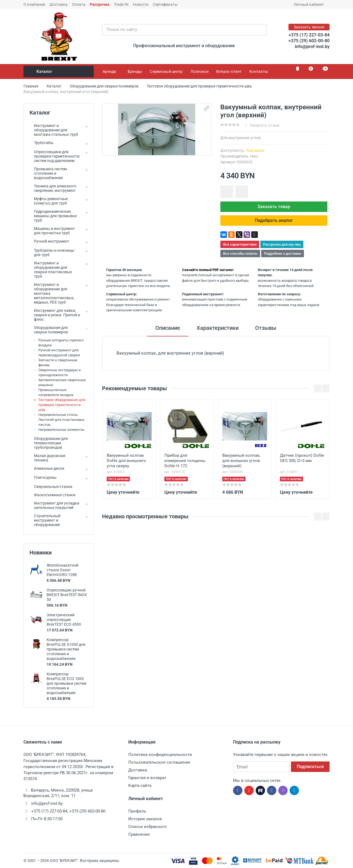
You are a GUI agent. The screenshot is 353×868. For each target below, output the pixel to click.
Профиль (137, 811)
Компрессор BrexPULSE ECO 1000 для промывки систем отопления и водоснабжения (66, 683)
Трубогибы (42, 143)
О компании (34, 4)
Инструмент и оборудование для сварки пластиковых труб (51, 270)
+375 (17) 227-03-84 (309, 35)
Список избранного (148, 827)
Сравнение (139, 834)
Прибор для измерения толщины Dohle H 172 (185, 460)
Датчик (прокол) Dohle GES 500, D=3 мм (302, 458)
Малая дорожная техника (47, 458)
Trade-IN (121, 4)
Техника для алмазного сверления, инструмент (53, 188)
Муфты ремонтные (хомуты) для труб (49, 201)
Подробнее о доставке (283, 254)
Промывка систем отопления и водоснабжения (48, 173)
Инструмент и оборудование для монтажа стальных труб (54, 130)
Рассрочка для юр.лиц (282, 244)
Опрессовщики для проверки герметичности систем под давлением (54, 156)
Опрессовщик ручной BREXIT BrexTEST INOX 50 (67, 595)
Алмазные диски (47, 468)
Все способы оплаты (240, 254)
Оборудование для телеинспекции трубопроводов (49, 443)
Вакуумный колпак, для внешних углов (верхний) (241, 460)
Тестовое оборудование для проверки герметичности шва (62, 405)
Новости (141, 4)
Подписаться (310, 767)
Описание (168, 328)
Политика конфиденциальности (160, 755)
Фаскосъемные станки (52, 495)
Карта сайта (140, 785)
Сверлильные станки (51, 487)
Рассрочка (100, 4)
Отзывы (266, 328)
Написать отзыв (264, 125)
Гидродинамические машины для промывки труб (53, 216)
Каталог (59, 71)
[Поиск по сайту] (178, 30)
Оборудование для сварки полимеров (49, 330)
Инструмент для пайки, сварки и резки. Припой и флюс (55, 315)
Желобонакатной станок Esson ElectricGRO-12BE (62, 570)
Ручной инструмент (49, 241)
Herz (254, 156)
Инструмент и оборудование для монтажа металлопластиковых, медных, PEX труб (52, 293)
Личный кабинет (311, 4)
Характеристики (218, 328)
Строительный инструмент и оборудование (45, 520)
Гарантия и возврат (147, 778)
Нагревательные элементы (61, 430)
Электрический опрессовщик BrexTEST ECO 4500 (64, 620)
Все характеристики (240, 244)
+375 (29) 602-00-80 (309, 41)
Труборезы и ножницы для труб (52, 253)
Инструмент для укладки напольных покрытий (54, 505)
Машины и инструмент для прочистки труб (52, 231)
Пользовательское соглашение (159, 762)
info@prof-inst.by (312, 47)
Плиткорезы (43, 477)
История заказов (145, 819)
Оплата (79, 4)
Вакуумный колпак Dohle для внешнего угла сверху (126, 460)
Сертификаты (165, 4)
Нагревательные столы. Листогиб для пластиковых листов (61, 420)
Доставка (59, 4)
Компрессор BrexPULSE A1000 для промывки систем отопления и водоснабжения (66, 649)
